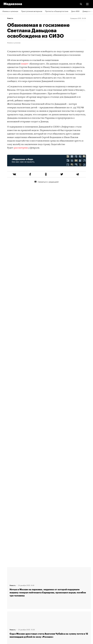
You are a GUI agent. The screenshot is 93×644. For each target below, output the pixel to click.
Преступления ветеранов (32, 11)
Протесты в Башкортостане (57, 11)
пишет (25, 64)
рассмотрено (21, 148)
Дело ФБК (75, 11)
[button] (87, 4)
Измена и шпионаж (10, 11)
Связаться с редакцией (46, 182)
